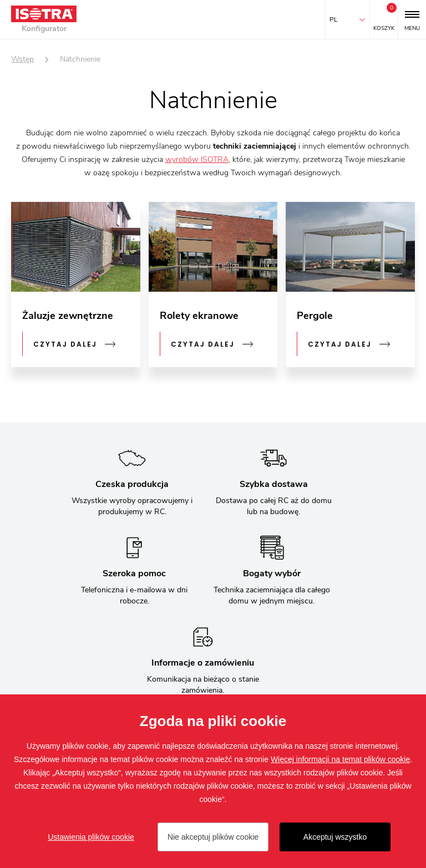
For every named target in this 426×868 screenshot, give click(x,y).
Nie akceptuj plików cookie (213, 837)
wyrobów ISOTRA (197, 159)
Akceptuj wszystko (335, 837)
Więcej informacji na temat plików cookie (340, 759)
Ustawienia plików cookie (91, 837)
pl (333, 19)
